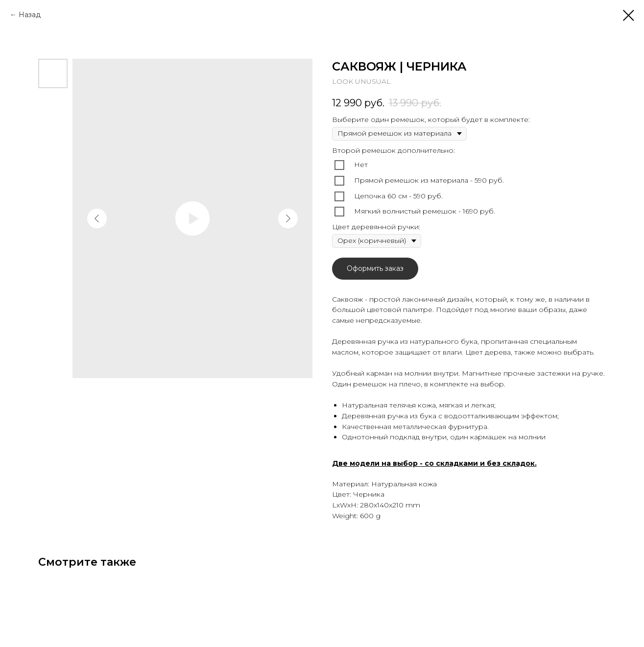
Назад (30, 15)
